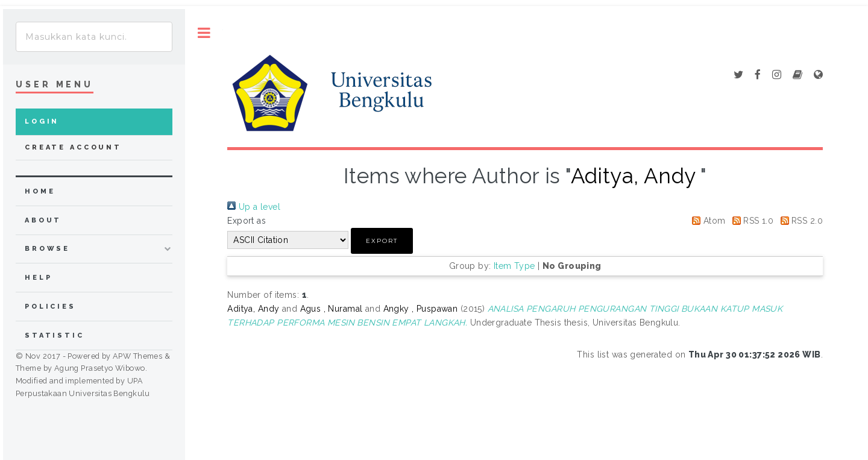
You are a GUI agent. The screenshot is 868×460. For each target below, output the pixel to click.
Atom (706, 221)
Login (42, 121)
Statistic (55, 336)
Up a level (254, 207)
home (40, 191)
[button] (382, 241)
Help (38, 278)
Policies (50, 307)
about (43, 220)
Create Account (73, 147)
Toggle (204, 33)
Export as (247, 221)
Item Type (514, 266)
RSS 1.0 (751, 221)
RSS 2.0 (800, 221)
